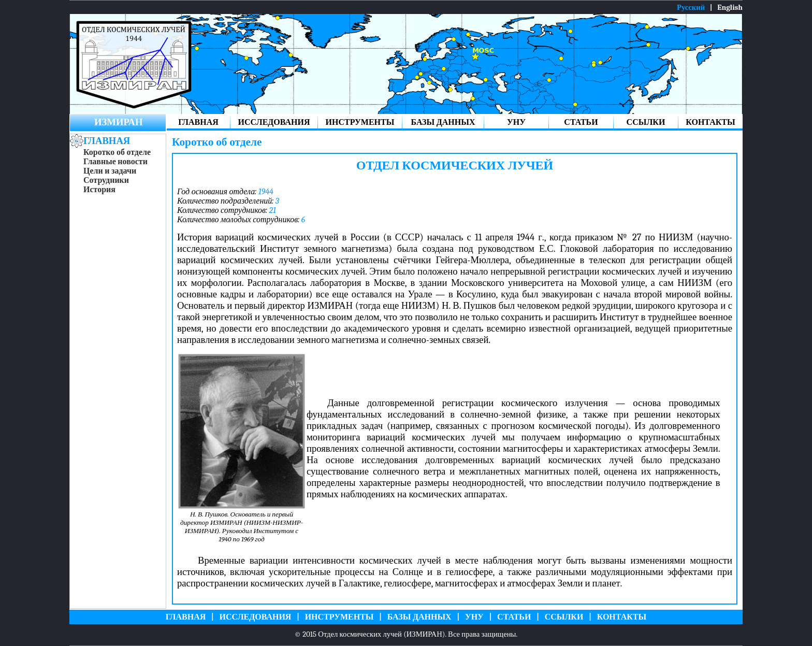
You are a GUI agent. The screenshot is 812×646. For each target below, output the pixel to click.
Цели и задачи (110, 171)
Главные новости (115, 162)
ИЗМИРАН (118, 122)
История (99, 190)
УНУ (516, 122)
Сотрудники (106, 180)
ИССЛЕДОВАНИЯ (274, 122)
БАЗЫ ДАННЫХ (443, 122)
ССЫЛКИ (646, 122)
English (730, 8)
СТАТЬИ (581, 122)
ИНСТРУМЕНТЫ (360, 122)
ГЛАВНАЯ (198, 122)
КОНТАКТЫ (711, 122)
